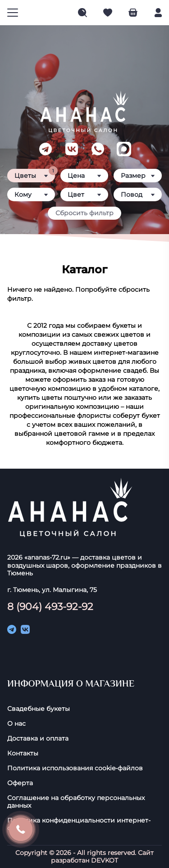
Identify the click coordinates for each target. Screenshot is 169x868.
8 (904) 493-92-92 (50, 606)
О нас (16, 724)
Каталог (84, 269)
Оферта (20, 783)
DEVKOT (105, 860)
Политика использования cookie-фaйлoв (75, 768)
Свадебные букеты (39, 709)
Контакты (23, 753)
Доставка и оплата (38, 739)
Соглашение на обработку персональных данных (76, 802)
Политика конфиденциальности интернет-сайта (79, 824)
